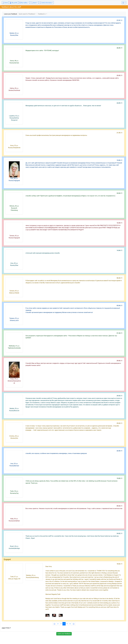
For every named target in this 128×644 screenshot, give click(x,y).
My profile (14, 3)
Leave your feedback (11, 14)
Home (5, 3)
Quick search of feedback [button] (27, 14)
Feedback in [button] (42, 14)
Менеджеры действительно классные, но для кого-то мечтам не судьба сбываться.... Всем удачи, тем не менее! (63, 106)
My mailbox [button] (24, 3)
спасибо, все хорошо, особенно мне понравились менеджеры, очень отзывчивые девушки (56, 453)
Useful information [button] (46, 3)
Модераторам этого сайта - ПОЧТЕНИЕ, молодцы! (42, 51)
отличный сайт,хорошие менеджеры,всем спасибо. (43, 253)
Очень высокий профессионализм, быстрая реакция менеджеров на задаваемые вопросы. (56, 135)
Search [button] (34, 3)
